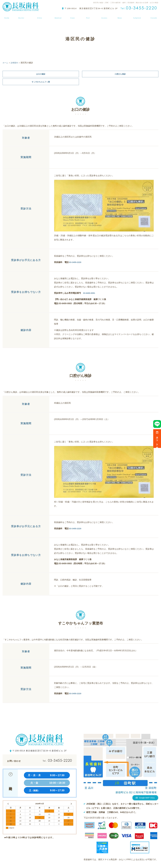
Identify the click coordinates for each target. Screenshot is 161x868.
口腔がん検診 (120, 74)
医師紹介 (20, 16)
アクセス (105, 16)
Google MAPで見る (147, 799)
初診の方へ (88, 16)
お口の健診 (41, 74)
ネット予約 (157, 439)
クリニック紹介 (39, 16)
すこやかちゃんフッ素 (41, 83)
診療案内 (58, 16)
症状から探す (138, 16)
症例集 (73, 16)
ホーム (6, 16)
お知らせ (120, 16)
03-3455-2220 (76, 263)
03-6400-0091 (90, 294)
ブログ (155, 16)
